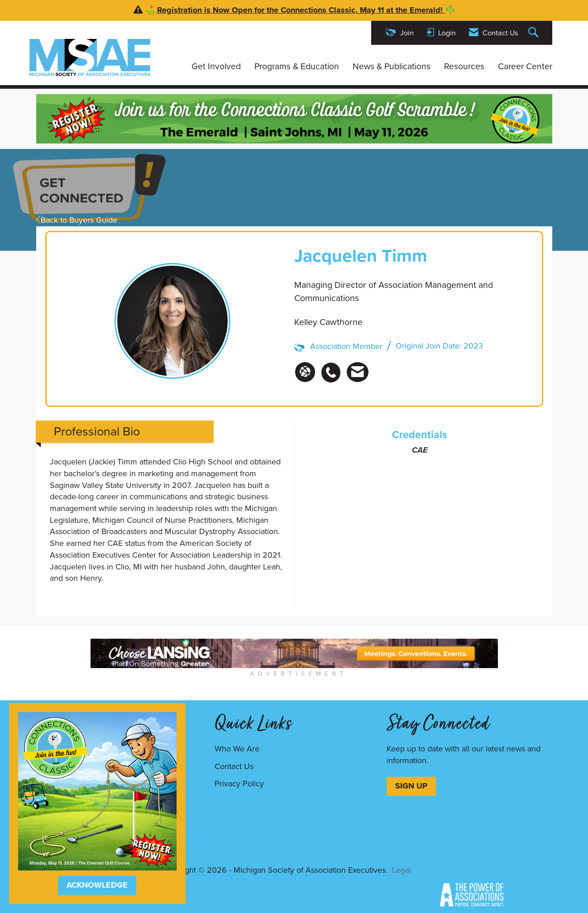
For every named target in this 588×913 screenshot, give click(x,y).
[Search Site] (535, 33)
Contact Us (234, 766)
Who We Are (237, 749)
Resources (464, 67)
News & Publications (392, 67)
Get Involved (216, 67)
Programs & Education (297, 67)
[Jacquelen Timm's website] (305, 372)
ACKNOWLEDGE (97, 885)
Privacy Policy (239, 784)
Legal (402, 870)
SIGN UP (411, 786)
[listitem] (333, 367)
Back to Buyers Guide (77, 220)
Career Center (525, 67)
